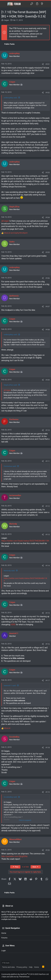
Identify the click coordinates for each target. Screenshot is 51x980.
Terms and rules (8, 967)
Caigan (6, 20)
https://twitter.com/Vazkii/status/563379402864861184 (25, 541)
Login (4, 951)
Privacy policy (22, 967)
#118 (48, 748)
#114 (48, 566)
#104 (48, 217)
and (16, 233)
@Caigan (5, 221)
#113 (48, 535)
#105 (48, 252)
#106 (48, 278)
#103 (48, 172)
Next (36, 867)
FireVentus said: (10, 466)
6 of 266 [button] (26, 867)
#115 (48, 613)
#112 (48, 506)
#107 (48, 307)
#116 (48, 644)
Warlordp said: (9, 571)
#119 (48, 792)
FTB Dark (6, 963)
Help (31, 967)
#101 (48, 64)
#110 (48, 430)
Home (4, 933)
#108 (48, 330)
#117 (48, 680)
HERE (13, 625)
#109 (48, 380)
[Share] (43, 64)
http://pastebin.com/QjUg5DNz (14, 856)
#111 (48, 461)
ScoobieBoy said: (10, 797)
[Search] (47, 4)
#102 (48, 93)
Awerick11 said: (10, 686)
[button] (4, 4)
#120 (48, 850)
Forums (4, 938)
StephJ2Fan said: (10, 385)
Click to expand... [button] (26, 820)
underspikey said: (10, 98)
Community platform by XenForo (25, 974)
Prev (15, 867)
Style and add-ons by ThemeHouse (16, 977)
